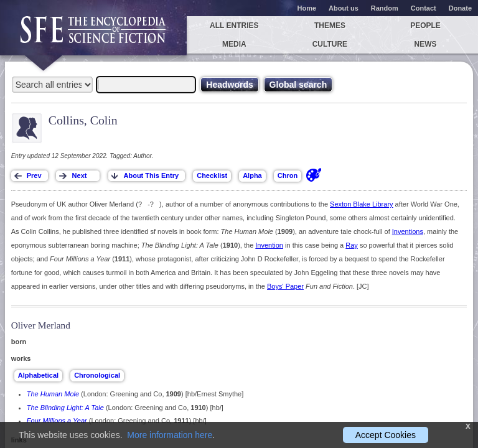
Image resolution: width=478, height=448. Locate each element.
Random (385, 8)
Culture (330, 44)
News (426, 44)
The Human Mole (53, 394)
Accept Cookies (386, 435)
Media (234, 44)
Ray (352, 245)
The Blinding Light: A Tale (65, 408)
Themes (330, 26)
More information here (170, 435)
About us (344, 8)
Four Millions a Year (57, 421)
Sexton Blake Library (362, 204)
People (425, 26)
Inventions (408, 231)
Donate (460, 8)
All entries (234, 26)
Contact (424, 8)
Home (307, 8)
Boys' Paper (285, 286)
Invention (269, 245)
